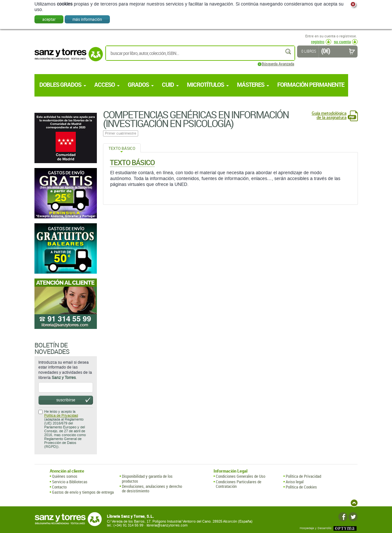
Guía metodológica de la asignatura (329, 115)
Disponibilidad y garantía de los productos (147, 479)
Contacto (59, 487)
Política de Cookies (301, 487)
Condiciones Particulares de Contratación (239, 484)
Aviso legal (295, 482)
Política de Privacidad (61, 416)
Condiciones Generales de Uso (241, 476)
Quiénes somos (65, 476)
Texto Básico (122, 148)
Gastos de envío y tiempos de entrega (83, 492)
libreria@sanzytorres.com (167, 525)
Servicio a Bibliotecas (70, 482)
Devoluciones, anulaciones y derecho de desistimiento (152, 489)
